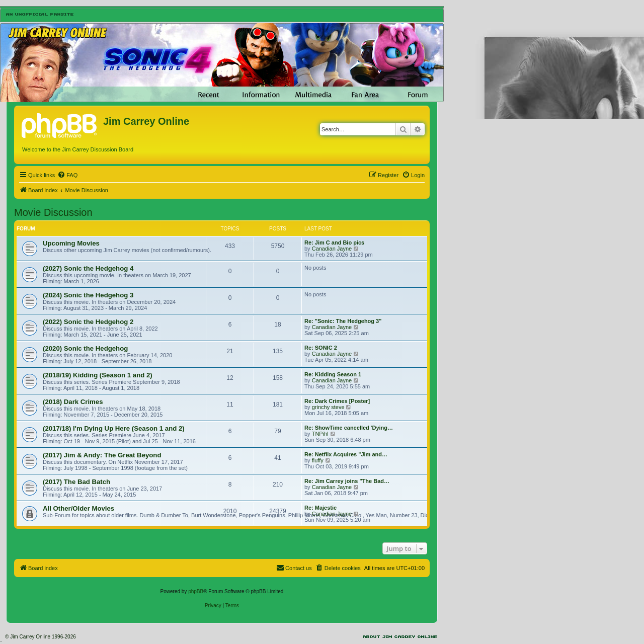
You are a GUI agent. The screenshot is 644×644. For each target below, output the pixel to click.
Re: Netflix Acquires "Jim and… (346, 454)
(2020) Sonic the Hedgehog (85, 348)
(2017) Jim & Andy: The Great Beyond (102, 455)
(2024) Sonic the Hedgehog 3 (88, 295)
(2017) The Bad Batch (76, 482)
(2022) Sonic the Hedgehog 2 (88, 322)
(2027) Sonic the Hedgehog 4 (88, 268)
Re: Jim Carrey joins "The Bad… (347, 481)
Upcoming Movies (71, 243)
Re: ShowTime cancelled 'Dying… (349, 428)
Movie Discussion (53, 212)
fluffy (318, 460)
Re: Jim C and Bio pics (334, 243)
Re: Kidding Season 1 (333, 374)
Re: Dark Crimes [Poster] (337, 401)
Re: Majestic (320, 508)
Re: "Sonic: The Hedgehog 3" (343, 321)
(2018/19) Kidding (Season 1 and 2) (98, 375)
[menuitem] (67, 175)
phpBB (196, 591)
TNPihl (320, 434)
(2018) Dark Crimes (73, 402)
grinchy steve (328, 407)
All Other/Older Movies (78, 508)
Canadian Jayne (332, 249)
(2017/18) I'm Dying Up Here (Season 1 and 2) (114, 428)
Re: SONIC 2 (321, 348)
